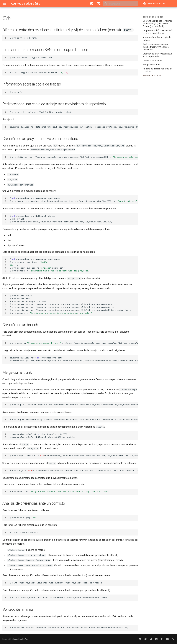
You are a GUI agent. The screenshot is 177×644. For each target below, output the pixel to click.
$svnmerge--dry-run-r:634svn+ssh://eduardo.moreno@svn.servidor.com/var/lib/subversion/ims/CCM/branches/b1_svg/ (74, 456)
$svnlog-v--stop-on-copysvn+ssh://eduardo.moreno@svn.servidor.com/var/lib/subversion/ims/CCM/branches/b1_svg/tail (74, 405)
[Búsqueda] (120, 4)
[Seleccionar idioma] (99, 4)
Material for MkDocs (21, 639)
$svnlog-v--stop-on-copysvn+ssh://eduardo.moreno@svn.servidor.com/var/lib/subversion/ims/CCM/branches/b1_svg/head (74, 419)
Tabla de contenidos (153, 17)
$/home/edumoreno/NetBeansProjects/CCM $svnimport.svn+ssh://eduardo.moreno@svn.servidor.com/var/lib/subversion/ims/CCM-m (74, 200)
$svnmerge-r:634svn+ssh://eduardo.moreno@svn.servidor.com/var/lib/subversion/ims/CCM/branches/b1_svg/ (74, 470)
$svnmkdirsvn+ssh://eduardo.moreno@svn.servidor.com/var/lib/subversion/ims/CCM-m (74, 157)
